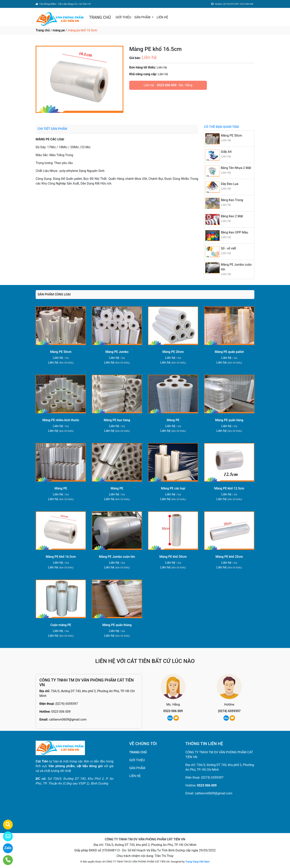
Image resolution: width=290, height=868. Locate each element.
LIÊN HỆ (162, 17)
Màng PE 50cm (231, 135)
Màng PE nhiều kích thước (61, 420)
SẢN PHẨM (143, 17)
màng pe (59, 30)
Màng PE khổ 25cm (229, 557)
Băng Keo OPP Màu (235, 232)
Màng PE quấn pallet (229, 352)
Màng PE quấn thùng (117, 625)
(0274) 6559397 (67, 704)
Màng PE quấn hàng (229, 420)
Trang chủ (43, 30)
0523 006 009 (167, 85)
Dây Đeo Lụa (230, 184)
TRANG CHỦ (100, 17)
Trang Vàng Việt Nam (198, 862)
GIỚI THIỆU (123, 17)
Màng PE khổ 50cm (173, 557)
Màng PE (173, 420)
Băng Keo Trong (232, 200)
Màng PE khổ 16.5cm (61, 557)
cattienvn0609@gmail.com (68, 719)
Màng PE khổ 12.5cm (229, 488)
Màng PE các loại (173, 488)
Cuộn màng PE (61, 625)
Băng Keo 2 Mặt (232, 216)
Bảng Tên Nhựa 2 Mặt (236, 168)
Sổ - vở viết (228, 248)
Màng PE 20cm (173, 352)
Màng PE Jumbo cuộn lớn (117, 557)
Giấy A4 (226, 152)
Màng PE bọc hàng (117, 420)
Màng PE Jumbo (117, 352)
